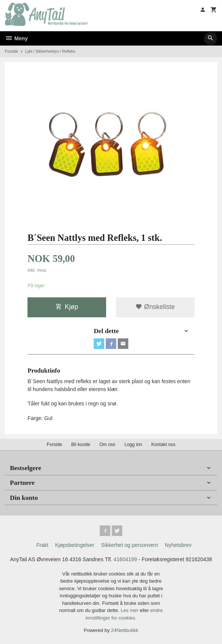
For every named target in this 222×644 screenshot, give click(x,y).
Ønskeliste (155, 307)
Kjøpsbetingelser (75, 545)
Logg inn (133, 445)
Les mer (130, 610)
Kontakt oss (163, 445)
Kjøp (67, 307)
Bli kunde (81, 445)
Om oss (107, 445)
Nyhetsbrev (178, 545)
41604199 (125, 559)
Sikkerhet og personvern (129, 545)
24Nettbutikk (125, 630)
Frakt (42, 545)
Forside (11, 51)
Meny (16, 38)
